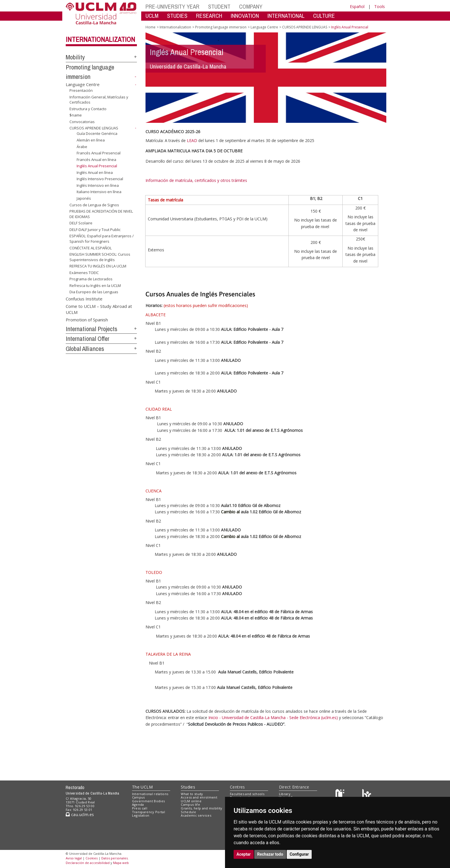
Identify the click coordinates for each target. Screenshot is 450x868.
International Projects (92, 329)
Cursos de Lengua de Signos (94, 205)
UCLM (152, 16)
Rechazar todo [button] (270, 854)
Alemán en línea (91, 140)
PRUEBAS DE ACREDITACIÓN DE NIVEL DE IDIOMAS (101, 214)
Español (357, 6)
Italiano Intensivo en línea (99, 192)
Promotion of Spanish (87, 319)
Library (285, 794)
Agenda (138, 804)
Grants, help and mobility (201, 808)
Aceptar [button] (244, 854)
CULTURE (324, 16)
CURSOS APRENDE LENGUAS (94, 128)
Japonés (84, 198)
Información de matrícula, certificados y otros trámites (197, 180)
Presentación (81, 90)
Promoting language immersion (221, 27)
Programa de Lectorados (91, 279)
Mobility (75, 57)
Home (151, 27)
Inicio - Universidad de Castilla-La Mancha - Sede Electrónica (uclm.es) (273, 717)
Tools (380, 6)
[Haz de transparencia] (341, 795)
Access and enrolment (199, 797)
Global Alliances (85, 349)
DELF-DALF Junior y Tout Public (95, 230)
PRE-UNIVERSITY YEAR (172, 6)
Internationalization (100, 39)
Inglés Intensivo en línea (98, 185)
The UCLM (142, 787)
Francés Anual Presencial (99, 153)
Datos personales (115, 858)
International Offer (88, 339)
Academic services (196, 815)
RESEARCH (209, 16)
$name (76, 115)
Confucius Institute (84, 299)
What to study (192, 794)
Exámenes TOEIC (84, 273)
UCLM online (191, 801)
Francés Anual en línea (96, 160)
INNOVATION (245, 16)
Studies (188, 787)
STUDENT (219, 6)
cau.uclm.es (80, 814)
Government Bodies (149, 801)
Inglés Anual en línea (95, 172)
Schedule (188, 812)
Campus (138, 797)
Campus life (190, 804)
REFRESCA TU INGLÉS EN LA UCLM (98, 266)
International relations (150, 794)
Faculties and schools (247, 794)
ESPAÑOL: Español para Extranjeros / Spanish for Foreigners (102, 239)
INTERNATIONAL (286, 16)
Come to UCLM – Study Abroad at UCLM (99, 309)
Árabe (82, 146)
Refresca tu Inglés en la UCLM (95, 286)
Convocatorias (82, 122)
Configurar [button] (299, 854)
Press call (140, 808)
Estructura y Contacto (88, 109)
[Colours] (367, 795)
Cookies (92, 858)
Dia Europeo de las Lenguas (94, 292)
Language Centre (83, 84)
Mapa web (121, 863)
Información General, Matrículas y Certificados (99, 100)
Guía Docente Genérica (97, 133)
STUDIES (177, 16)
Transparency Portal (149, 812)
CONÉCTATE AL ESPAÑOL (91, 248)
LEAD (192, 140)
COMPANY (251, 6)
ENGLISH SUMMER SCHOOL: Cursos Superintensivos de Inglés (100, 257)
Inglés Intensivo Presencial (100, 179)
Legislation (141, 815)
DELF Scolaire (81, 223)
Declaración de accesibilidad (88, 863)
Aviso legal (74, 858)
